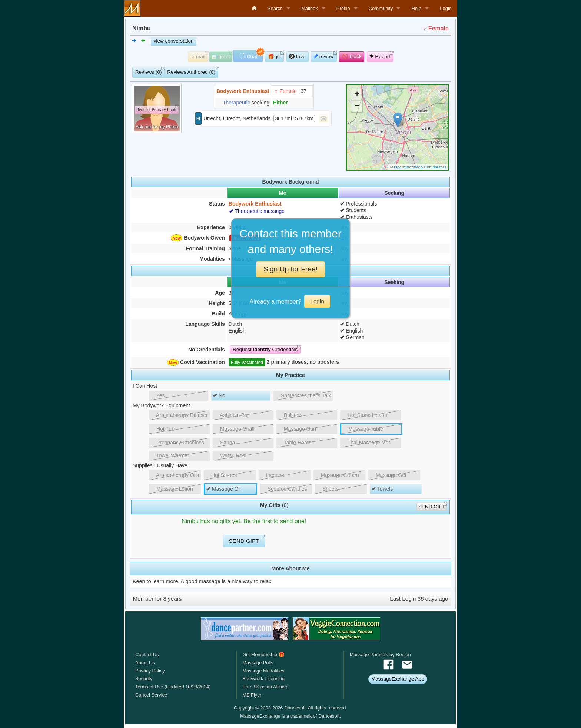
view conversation (174, 41)
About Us (145, 663)
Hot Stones (221, 475)
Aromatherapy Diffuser (179, 415)
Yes (158, 395)
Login (446, 8)
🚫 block (352, 56)
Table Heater (296, 443)
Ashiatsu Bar (232, 415)
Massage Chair (235, 429)
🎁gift (274, 56)
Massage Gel (388, 475)
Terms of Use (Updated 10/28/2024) (173, 687)
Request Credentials (265, 349)
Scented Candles (285, 489)
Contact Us (147, 654)
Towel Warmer (170, 455)
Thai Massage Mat (366, 443)
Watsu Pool (230, 455)
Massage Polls (258, 663)
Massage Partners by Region (380, 654)
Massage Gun (297, 429)
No (219, 395)
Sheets (328, 489)
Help (416, 8)
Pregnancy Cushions (177, 443)
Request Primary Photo (157, 110)
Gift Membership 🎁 (263, 654)
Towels (382, 489)
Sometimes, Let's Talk (303, 395)
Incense (272, 475)
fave (297, 56)
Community (381, 8)
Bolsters (290, 415)
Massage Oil (224, 489)
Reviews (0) (149, 72)
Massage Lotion (172, 489)
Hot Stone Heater (365, 415)
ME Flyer (252, 695)
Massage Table (363, 429)
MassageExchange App (398, 679)
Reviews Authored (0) (191, 72)
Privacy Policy (150, 671)
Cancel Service (151, 695)
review (324, 56)
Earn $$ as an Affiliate (265, 687)
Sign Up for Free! (290, 269)
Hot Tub (163, 429)
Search (275, 8)
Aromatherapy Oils (175, 475)
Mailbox (310, 8)
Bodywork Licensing (263, 679)
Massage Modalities (263, 671)
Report (380, 56)
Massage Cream (337, 475)
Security (144, 679)
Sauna (225, 443)
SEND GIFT (432, 507)
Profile (343, 8)
